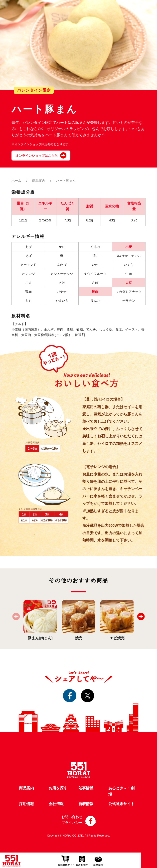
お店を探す (58, 788)
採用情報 (26, 804)
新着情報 (86, 804)
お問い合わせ (72, 817)
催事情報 (86, 788)
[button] (141, 616)
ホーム (16, 181)
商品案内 (39, 181)
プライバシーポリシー (79, 823)
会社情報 (56, 804)
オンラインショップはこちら (37, 156)
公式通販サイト (121, 804)
